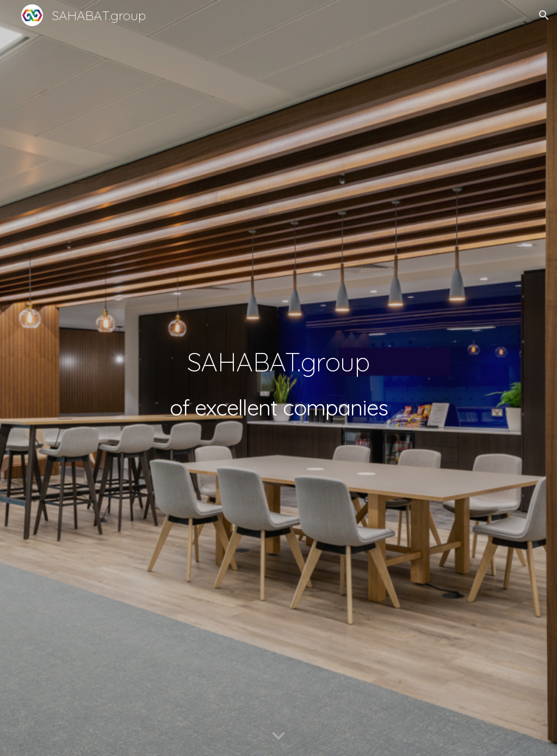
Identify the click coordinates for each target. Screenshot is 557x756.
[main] (279, 378)
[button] (544, 15)
